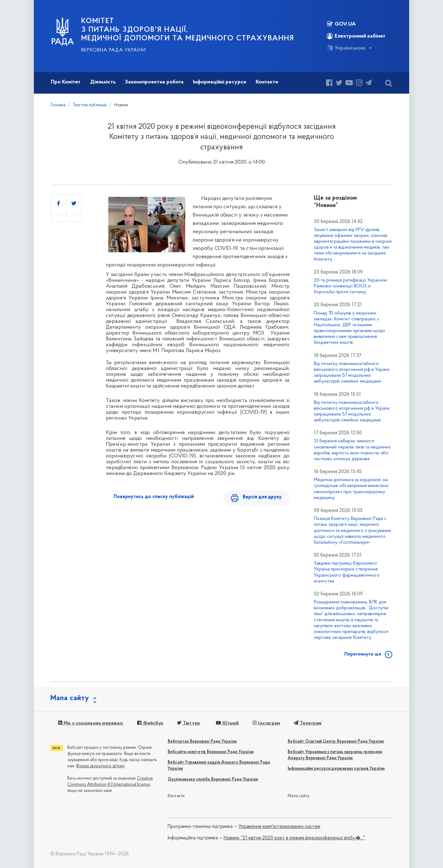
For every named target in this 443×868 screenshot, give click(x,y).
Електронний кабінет (356, 36)
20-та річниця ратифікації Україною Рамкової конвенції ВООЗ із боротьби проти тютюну (351, 286)
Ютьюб (227, 723)
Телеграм (307, 723)
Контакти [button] (267, 82)
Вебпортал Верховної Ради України (202, 742)
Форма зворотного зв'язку (100, 766)
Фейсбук (150, 723)
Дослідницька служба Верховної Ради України (213, 779)
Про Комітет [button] (66, 82)
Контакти (176, 796)
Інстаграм (266, 723)
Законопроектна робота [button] (154, 82)
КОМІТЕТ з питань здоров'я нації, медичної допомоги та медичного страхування (188, 30)
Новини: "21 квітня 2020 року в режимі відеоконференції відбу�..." (294, 838)
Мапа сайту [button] (70, 698)
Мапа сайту (299, 796)
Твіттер (188, 723)
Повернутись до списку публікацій (154, 497)
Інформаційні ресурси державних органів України (336, 769)
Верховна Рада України (114, 50)
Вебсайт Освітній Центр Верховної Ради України (336, 742)
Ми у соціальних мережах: (91, 723)
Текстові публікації (90, 105)
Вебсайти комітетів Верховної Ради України (211, 752)
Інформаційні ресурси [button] (220, 82)
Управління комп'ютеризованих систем (279, 827)
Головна (58, 105)
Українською (346, 48)
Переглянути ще (363, 654)
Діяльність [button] (103, 82)
